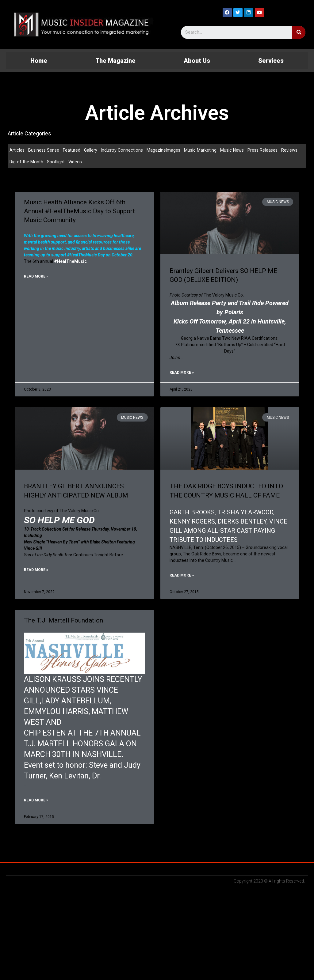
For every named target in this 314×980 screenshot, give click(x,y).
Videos (75, 162)
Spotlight (56, 162)
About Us (197, 61)
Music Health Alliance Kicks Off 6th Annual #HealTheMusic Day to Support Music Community (79, 212)
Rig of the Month (26, 162)
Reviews (296, 150)
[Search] (299, 32)
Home (39, 61)
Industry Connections (125, 150)
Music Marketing (204, 150)
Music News (237, 150)
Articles (17, 150)
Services (271, 61)
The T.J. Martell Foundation (63, 622)
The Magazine (115, 61)
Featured (73, 150)
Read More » (36, 278)
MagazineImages (167, 150)
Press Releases (268, 150)
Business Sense (45, 150)
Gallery (93, 150)
